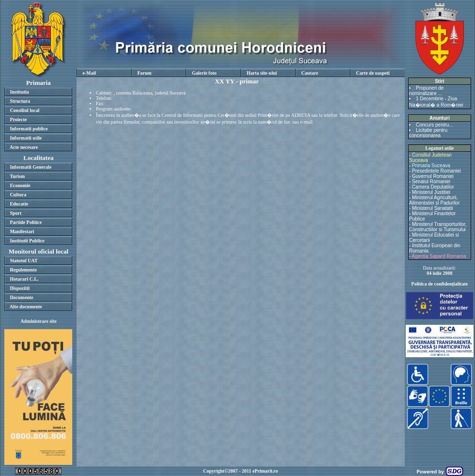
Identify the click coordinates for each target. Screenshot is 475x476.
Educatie (19, 204)
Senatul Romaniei (431, 182)
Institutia (19, 92)
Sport (16, 213)
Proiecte (18, 119)
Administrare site (39, 321)
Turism (17, 176)
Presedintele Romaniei (436, 171)
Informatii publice (29, 129)
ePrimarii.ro (265, 471)
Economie (20, 185)
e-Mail (89, 73)
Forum (144, 73)
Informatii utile (26, 138)
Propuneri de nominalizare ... (426, 91)
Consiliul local (24, 110)
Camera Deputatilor (433, 187)
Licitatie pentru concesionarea (428, 133)
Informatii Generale (31, 167)
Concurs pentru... (435, 125)
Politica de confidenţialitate (440, 284)
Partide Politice (26, 222)
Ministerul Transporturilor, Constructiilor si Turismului (438, 227)
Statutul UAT (24, 261)
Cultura (18, 195)
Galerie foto (204, 73)
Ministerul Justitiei (431, 192)
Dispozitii (20, 288)
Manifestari (22, 231)
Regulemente (23, 270)
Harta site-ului (262, 73)
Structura (20, 101)
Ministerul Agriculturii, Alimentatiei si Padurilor (435, 200)
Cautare (310, 73)
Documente (21, 297)
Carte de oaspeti (372, 73)
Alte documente (26, 307)
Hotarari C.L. (24, 279)
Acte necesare (24, 147)
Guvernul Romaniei (433, 176)
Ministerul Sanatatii (432, 208)
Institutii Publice (27, 241)
